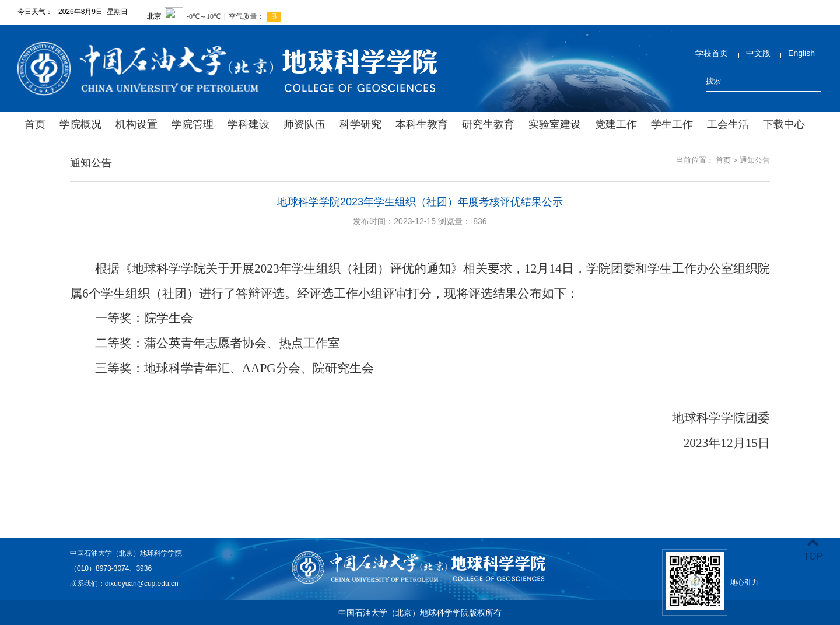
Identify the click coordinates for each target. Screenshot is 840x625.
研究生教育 (488, 124)
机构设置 (136, 124)
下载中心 (784, 124)
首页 (35, 124)
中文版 (758, 53)
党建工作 (616, 124)
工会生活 (728, 124)
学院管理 (192, 124)
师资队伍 (304, 124)
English (801, 53)
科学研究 (360, 124)
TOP (813, 549)
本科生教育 (422, 124)
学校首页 (712, 53)
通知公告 (755, 160)
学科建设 (249, 124)
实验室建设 (555, 124)
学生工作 (672, 124)
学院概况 (80, 124)
